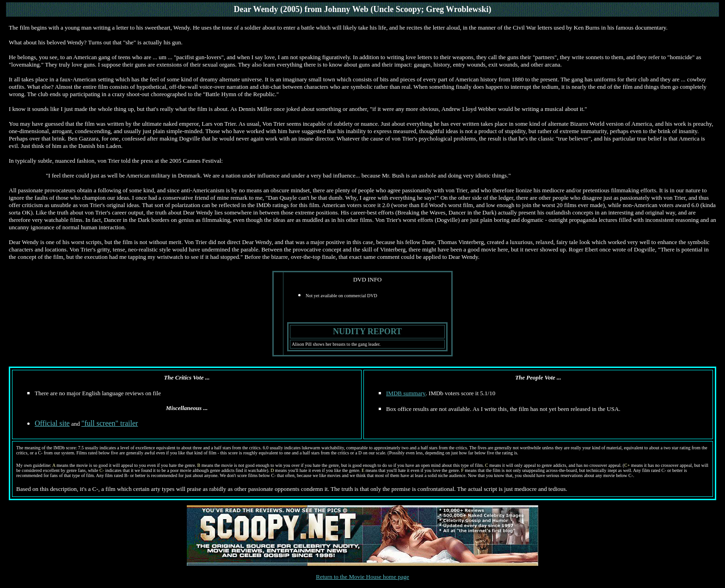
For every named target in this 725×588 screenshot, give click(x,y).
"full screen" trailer (110, 423)
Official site (52, 423)
